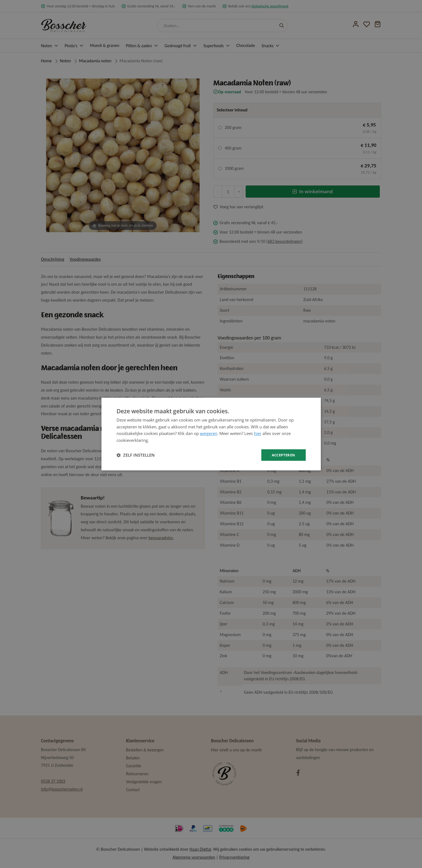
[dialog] (211, 434)
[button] (136, 455)
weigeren (209, 433)
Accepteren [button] (283, 455)
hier (258, 433)
